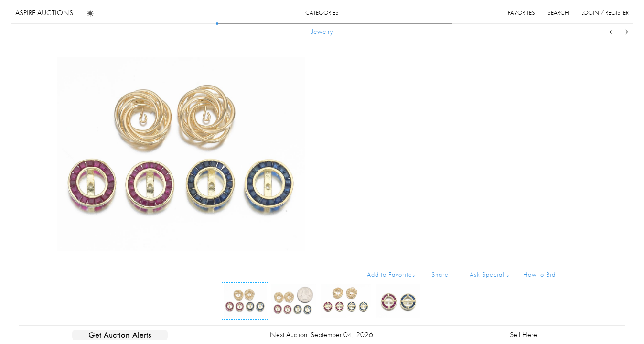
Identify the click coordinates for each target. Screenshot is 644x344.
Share (440, 274)
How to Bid (539, 274)
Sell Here (523, 335)
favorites (521, 13)
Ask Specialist (490, 274)
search (558, 13)
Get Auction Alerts (120, 335)
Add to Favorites (391, 274)
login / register (605, 13)
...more (548, 97)
